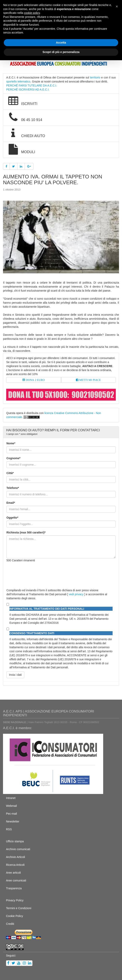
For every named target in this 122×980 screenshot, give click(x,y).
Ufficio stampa (15, 841)
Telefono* (13, 488)
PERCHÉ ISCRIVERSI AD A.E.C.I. (28, 90)
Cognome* (13, 458)
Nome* (11, 443)
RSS (9, 829)
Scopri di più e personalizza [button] (61, 52)
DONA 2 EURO (35, 380)
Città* (10, 473)
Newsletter (13, 821)
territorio (95, 77)
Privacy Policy (15, 900)
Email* (11, 503)
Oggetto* (12, 518)
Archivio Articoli (16, 857)
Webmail (11, 806)
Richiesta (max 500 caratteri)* (26, 532)
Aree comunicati (16, 880)
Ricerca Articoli (15, 865)
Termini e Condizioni (19, 908)
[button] (117, 6)
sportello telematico (18, 81)
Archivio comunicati (18, 849)
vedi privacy (76, 594)
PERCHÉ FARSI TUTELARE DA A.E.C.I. (32, 85)
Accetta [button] (61, 43)
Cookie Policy (15, 916)
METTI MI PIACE (90, 380)
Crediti (10, 924)
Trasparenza (14, 888)
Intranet (11, 798)
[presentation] (37, 573)
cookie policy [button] (32, 13)
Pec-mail (11, 814)
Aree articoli (13, 873)
